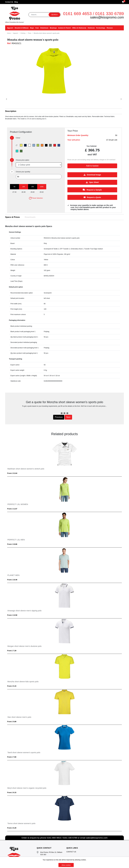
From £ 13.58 (12, 615)
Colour (18, 138)
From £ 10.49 (12, 580)
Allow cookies (66, 865)
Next (68, 417)
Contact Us (9, 2)
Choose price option (22, 160)
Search (54, 15)
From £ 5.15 (12, 686)
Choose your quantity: (23, 172)
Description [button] (11, 111)
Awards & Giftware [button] (22, 28)
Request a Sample (92, 190)
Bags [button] (32, 28)
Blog (16, 2)
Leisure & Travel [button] (64, 28)
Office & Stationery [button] (79, 28)
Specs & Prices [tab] (12, 217)
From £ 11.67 (12, 509)
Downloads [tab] (30, 217)
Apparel (15, 33)
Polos (30, 33)
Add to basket (92, 166)
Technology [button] (101, 28)
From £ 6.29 (12, 828)
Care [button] (37, 28)
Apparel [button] (10, 28)
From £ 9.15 (12, 792)
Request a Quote (92, 197)
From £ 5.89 (12, 722)
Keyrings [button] (53, 28)
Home (9, 33)
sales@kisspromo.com (107, 17)
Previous (59, 417)
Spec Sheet (92, 182)
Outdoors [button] (91, 28)
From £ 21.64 (12, 473)
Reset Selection (36, 198)
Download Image (92, 175)
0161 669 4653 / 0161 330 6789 (93, 14)
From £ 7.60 (12, 757)
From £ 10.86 (12, 544)
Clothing (23, 33)
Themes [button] (110, 28)
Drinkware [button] (44, 28)
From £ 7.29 (12, 651)
